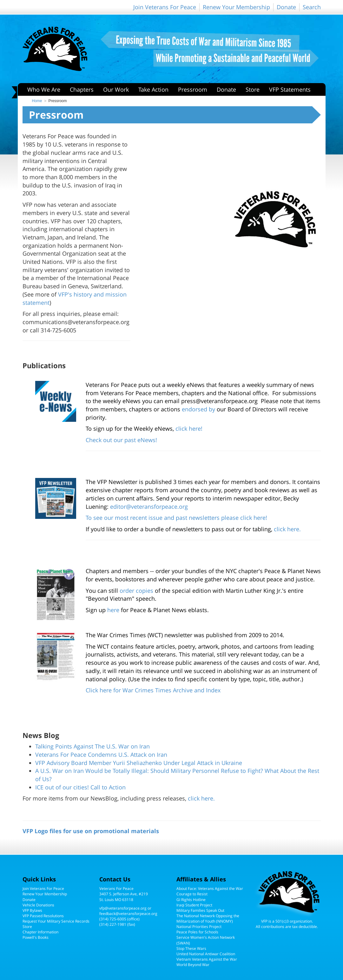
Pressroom (193, 89)
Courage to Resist (192, 894)
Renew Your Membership (236, 7)
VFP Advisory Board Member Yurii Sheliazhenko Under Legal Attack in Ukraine (139, 763)
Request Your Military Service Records (56, 921)
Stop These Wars (191, 948)
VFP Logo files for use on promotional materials (91, 831)
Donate (286, 7)
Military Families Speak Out (200, 910)
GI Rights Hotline (191, 900)
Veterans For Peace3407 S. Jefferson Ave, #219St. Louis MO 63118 (124, 894)
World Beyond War (193, 965)
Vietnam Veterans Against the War (207, 959)
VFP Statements (290, 89)
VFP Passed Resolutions (43, 916)
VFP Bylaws (32, 910)
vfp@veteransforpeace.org (123, 908)
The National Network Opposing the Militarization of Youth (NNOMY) (208, 918)
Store (253, 89)
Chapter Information (40, 932)
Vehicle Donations (38, 905)
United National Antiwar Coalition (206, 954)
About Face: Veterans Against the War (210, 889)
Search (312, 7)
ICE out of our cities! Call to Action (80, 787)
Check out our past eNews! (121, 440)
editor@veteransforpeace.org (149, 506)
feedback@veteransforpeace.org (128, 914)
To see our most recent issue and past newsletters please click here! (176, 518)
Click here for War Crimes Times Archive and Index (153, 690)
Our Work (116, 89)
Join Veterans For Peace (165, 7)
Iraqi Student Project (194, 905)
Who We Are (44, 89)
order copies (136, 591)
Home (37, 101)
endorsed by (198, 409)
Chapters (82, 89)
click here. (287, 529)
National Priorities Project (199, 927)
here (113, 610)
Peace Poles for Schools (197, 932)
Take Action (153, 89)
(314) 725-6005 (113, 919)
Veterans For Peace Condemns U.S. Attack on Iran (101, 755)
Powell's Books (36, 937)
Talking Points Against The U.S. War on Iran (92, 746)
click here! (189, 428)
